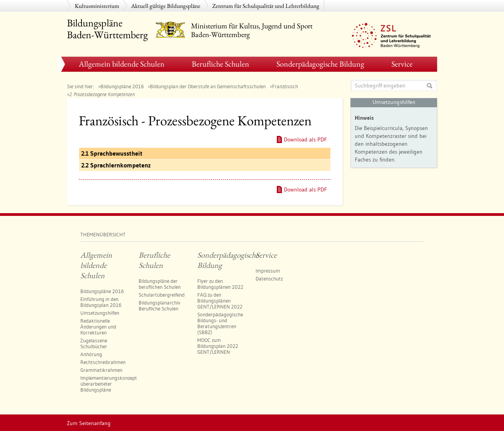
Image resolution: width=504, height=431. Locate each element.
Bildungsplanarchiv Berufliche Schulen (159, 306)
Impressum (268, 271)
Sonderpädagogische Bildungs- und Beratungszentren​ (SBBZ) (220, 323)
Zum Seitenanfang (89, 423)
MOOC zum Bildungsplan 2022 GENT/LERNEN (218, 346)
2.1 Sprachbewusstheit (112, 153)
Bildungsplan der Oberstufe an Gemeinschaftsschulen (208, 86)
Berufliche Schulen (220, 64)
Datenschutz (269, 279)
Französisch (285, 86)
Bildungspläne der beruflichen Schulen (160, 284)
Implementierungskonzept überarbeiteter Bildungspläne (109, 384)
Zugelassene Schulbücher (94, 343)
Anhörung (91, 354)
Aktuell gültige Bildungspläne (166, 6)
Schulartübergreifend (162, 295)
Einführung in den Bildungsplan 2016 (101, 302)
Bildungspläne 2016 (122, 86)
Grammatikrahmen (101, 370)
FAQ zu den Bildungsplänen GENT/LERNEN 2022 (220, 301)
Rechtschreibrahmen (103, 362)
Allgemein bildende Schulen (122, 64)
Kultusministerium (97, 6)
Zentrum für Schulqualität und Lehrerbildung (266, 6)
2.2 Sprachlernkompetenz (116, 165)
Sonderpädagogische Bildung (320, 64)
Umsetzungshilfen (100, 313)
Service (402, 64)
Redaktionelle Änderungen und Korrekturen (98, 327)
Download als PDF (305, 139)
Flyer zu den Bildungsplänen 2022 (220, 284)
